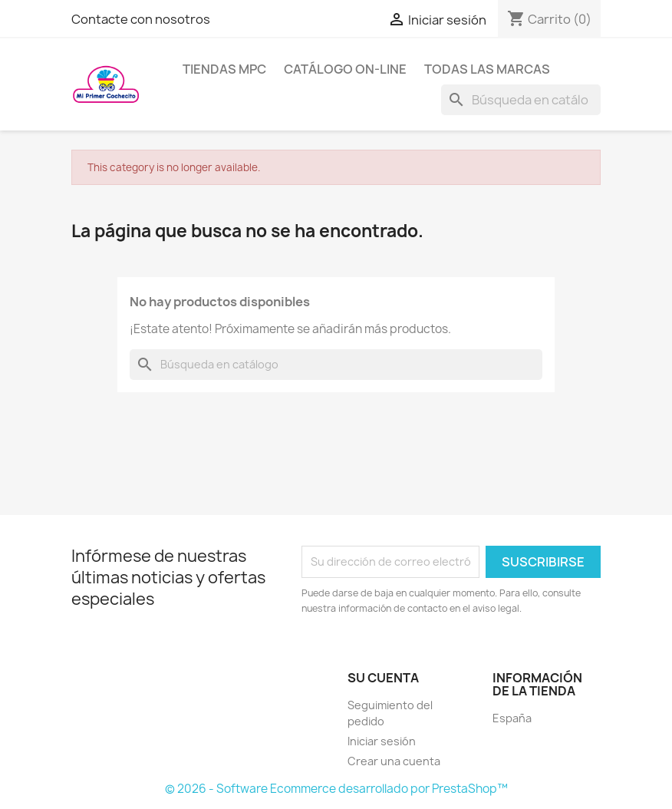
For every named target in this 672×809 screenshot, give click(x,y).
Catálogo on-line (345, 69)
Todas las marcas (487, 69)
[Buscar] (521, 100)
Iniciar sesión (382, 741)
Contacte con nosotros (141, 19)
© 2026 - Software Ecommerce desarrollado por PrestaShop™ (336, 789)
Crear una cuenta (394, 761)
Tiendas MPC (224, 69)
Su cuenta (383, 678)
